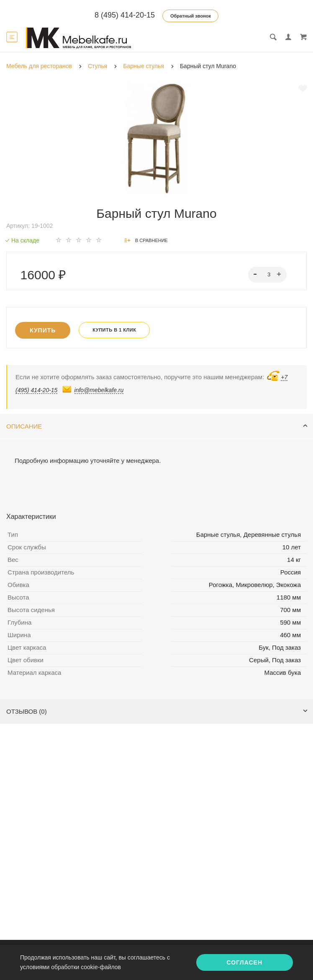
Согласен (245, 962)
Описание (157, 426)
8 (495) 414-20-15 (125, 15)
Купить (43, 330)
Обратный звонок (191, 16)
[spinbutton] (268, 275)
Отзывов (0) (157, 711)
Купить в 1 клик (114, 330)
